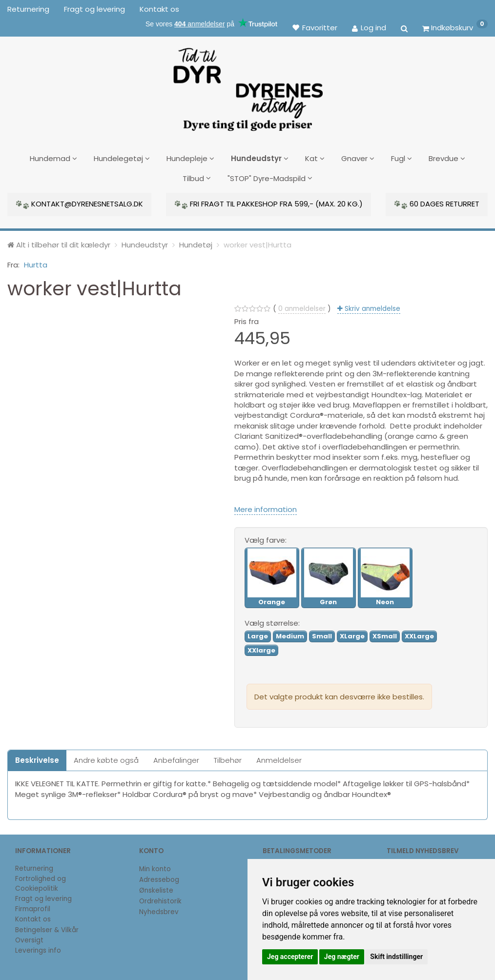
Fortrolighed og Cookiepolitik (41, 881)
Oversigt (29, 938)
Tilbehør (228, 758)
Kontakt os (159, 9)
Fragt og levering (94, 9)
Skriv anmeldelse (371, 306)
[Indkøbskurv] (455, 27)
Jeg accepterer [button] (290, 957)
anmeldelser (302, 306)
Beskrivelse (37, 758)
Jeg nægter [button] (342, 957)
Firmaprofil (33, 907)
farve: (266, 538)
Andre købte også (106, 758)
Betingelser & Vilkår (47, 928)
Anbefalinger (176, 758)
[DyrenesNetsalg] (247, 86)
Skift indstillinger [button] (396, 957)
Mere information (266, 507)
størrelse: (272, 621)
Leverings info (38, 949)
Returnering (28, 9)
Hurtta (36, 262)
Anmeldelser (279, 758)
